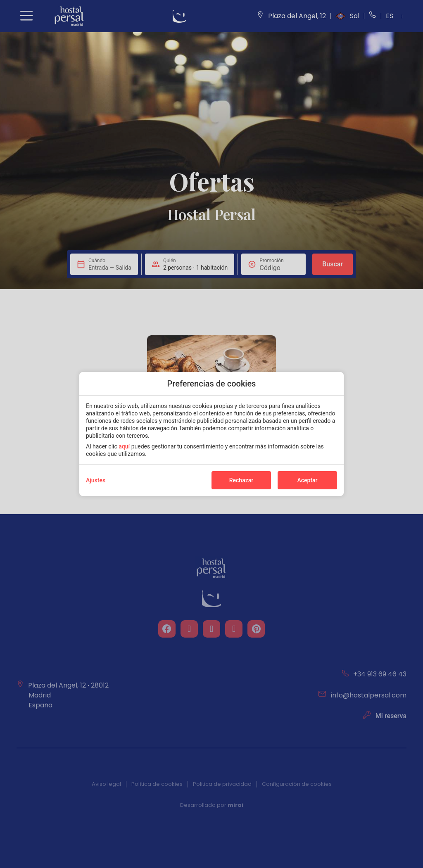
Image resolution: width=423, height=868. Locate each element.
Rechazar (241, 480)
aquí (124, 446)
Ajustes (96, 480)
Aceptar (307, 480)
